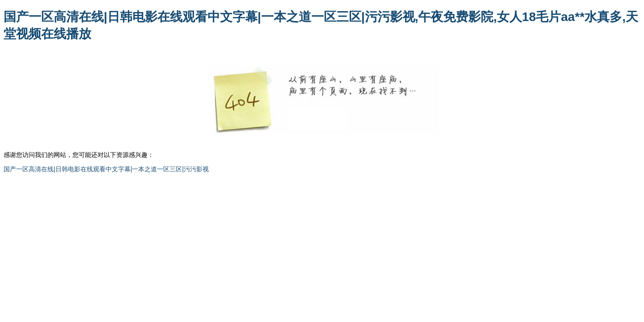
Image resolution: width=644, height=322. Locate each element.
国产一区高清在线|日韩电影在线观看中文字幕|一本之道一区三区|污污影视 (106, 169)
